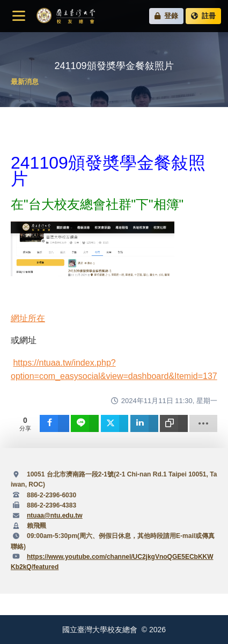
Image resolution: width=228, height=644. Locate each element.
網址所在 (28, 318)
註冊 (203, 16)
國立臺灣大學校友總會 (65, 16)
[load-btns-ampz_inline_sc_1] (203, 423)
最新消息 (25, 82)
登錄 (167, 16)
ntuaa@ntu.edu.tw (55, 516)
